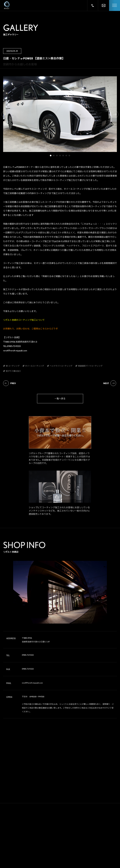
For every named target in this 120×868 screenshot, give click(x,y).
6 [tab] (66, 156)
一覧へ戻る (60, 399)
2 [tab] (54, 156)
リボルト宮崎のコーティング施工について (24, 320)
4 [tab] (60, 156)
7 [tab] (69, 156)
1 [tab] (51, 156)
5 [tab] (63, 156)
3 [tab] (57, 156)
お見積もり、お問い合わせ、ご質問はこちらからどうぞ (30, 329)
